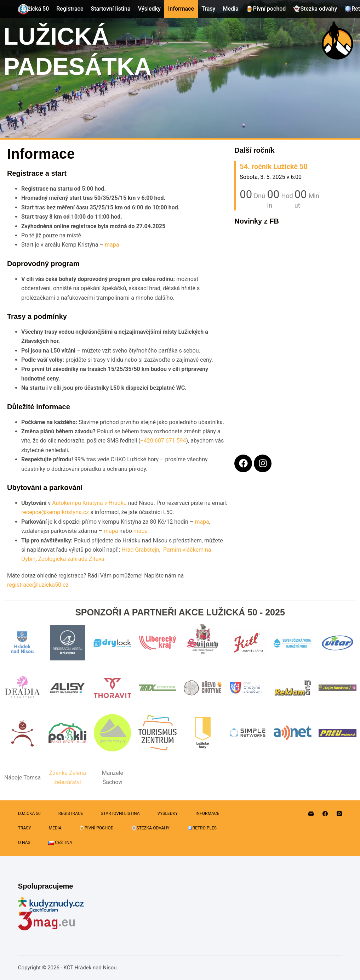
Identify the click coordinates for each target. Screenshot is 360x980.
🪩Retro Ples (202, 828)
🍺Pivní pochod (266, 9)
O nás (24, 843)
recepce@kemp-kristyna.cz (55, 512)
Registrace (70, 9)
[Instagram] (339, 814)
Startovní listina (111, 9)
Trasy (208, 9)
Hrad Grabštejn (140, 550)
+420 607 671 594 (163, 441)
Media (230, 9)
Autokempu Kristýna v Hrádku (89, 503)
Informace (181, 9)
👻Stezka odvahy (315, 9)
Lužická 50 (35, 9)
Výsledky (149, 9)
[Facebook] (325, 814)
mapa (112, 245)
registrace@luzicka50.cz (38, 585)
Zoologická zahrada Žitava (71, 559)
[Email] (311, 814)
